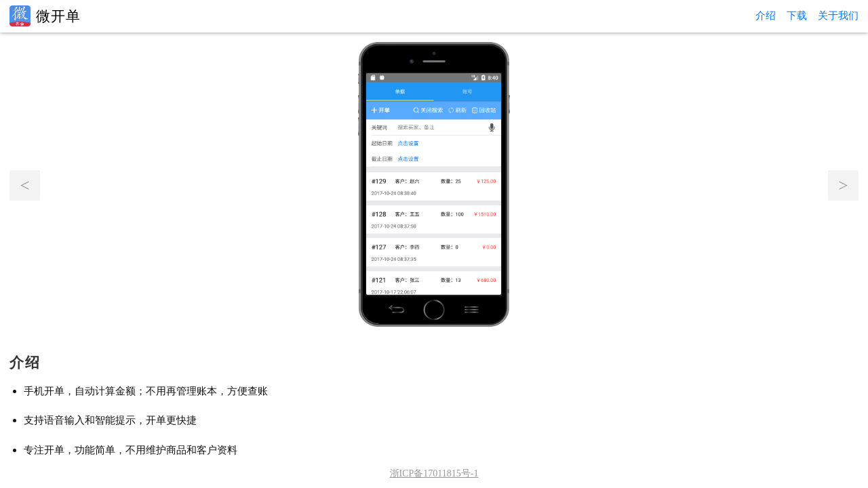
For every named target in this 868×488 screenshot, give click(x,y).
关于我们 (838, 15)
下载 (797, 15)
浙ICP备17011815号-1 (434, 473)
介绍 (766, 15)
